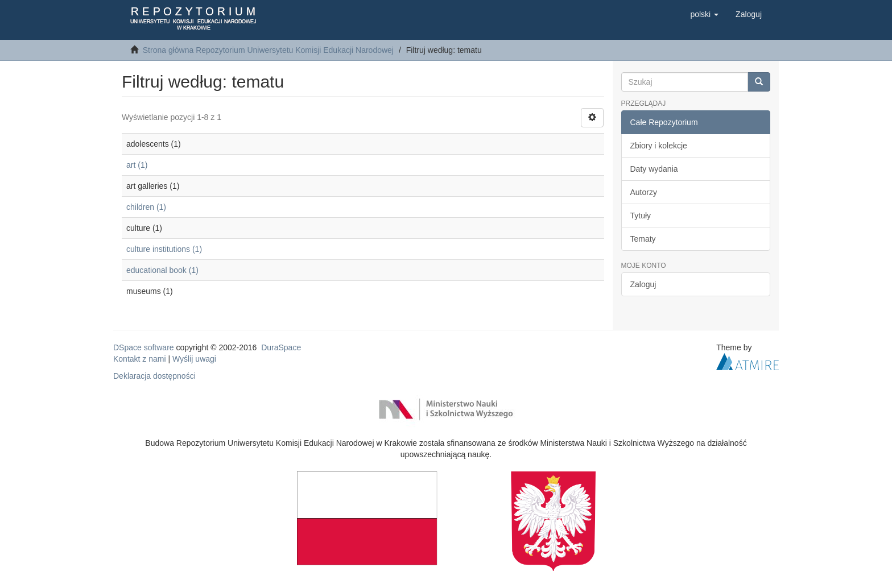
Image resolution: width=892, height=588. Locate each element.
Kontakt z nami (140, 359)
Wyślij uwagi (194, 359)
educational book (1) (162, 270)
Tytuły (641, 216)
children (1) (146, 207)
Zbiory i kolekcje (659, 146)
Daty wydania (654, 169)
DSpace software (144, 347)
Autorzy (644, 192)
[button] (704, 14)
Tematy (643, 239)
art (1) (137, 165)
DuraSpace (281, 347)
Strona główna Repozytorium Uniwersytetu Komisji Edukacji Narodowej (268, 50)
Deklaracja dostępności (154, 376)
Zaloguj (643, 284)
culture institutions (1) (164, 249)
